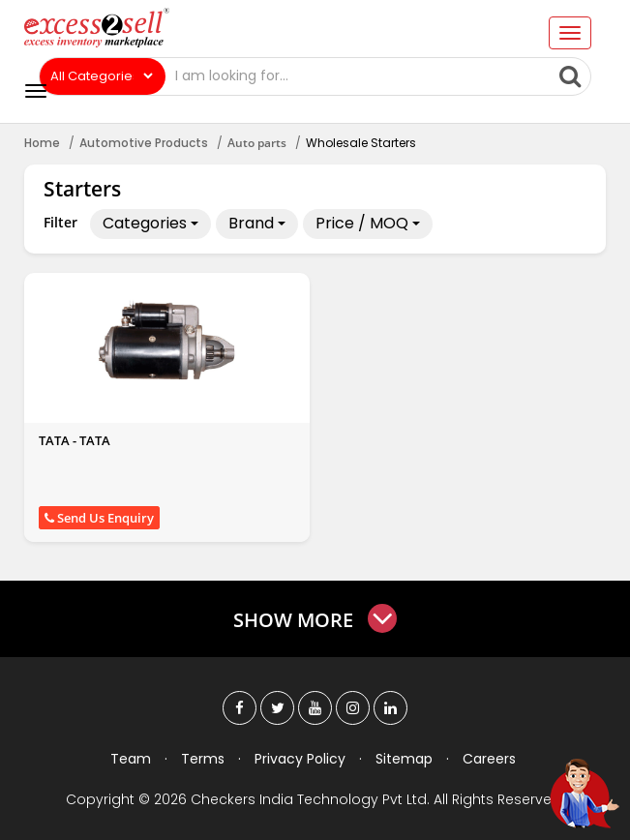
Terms (203, 759)
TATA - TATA (75, 440)
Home (42, 143)
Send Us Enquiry (99, 518)
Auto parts (257, 143)
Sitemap (404, 759)
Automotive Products (144, 143)
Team (131, 759)
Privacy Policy (300, 759)
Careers (489, 759)
